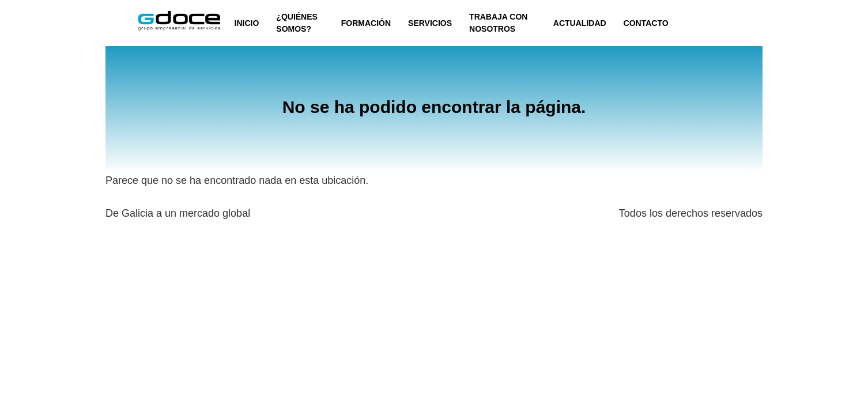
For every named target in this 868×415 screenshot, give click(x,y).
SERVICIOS (430, 23)
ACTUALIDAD (580, 23)
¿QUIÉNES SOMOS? (297, 23)
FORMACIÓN (366, 23)
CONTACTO (646, 23)
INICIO (247, 23)
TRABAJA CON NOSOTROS (498, 23)
